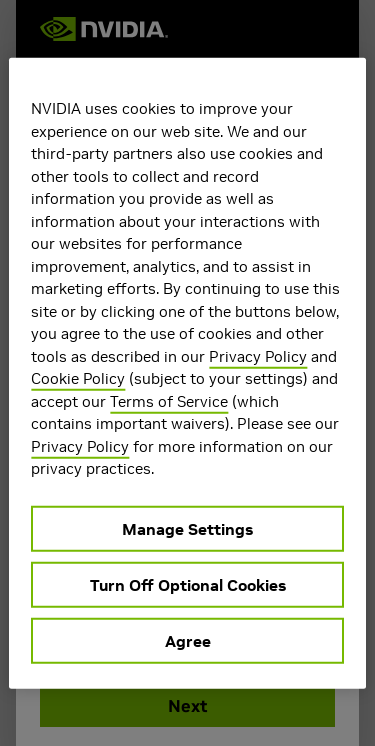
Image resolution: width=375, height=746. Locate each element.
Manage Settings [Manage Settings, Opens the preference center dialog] (187, 528)
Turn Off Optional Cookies (188, 584)
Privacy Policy (258, 355)
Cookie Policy (78, 378)
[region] (187, 373)
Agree (188, 640)
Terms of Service (169, 400)
